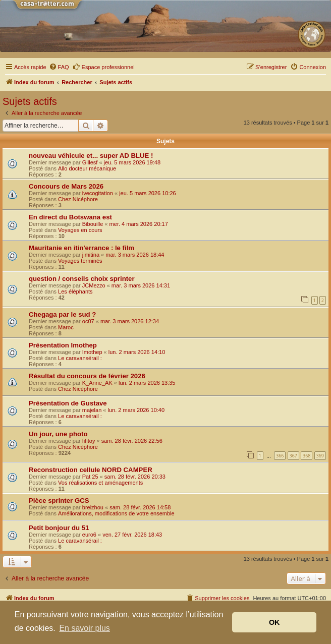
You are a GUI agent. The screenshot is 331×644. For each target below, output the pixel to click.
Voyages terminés (80, 261)
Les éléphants (75, 291)
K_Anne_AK (97, 383)
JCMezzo (94, 285)
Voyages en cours (80, 230)
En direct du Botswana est (70, 217)
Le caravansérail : (80, 358)
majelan (92, 410)
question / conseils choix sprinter (82, 279)
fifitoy (89, 441)
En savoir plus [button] (85, 628)
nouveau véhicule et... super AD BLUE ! (91, 156)
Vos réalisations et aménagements (100, 483)
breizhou (93, 507)
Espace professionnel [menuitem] (104, 67)
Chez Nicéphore (78, 199)
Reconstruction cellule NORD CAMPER (91, 470)
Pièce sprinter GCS (59, 501)
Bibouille (93, 224)
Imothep (92, 352)
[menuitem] (59, 67)
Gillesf (90, 162)
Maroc (66, 327)
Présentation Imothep (63, 345)
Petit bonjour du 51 (59, 528)
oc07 (88, 321)
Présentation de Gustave (68, 403)
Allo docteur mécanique (87, 168)
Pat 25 (90, 477)
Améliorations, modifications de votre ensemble (116, 513)
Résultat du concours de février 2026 (87, 376)
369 (320, 456)
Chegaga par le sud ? (62, 314)
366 (280, 456)
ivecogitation (98, 193)
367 (293, 456)
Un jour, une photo (58, 434)
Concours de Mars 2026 (66, 186)
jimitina (91, 255)
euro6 (89, 535)
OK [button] (274, 622)
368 (307, 456)
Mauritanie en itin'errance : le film (81, 248)
